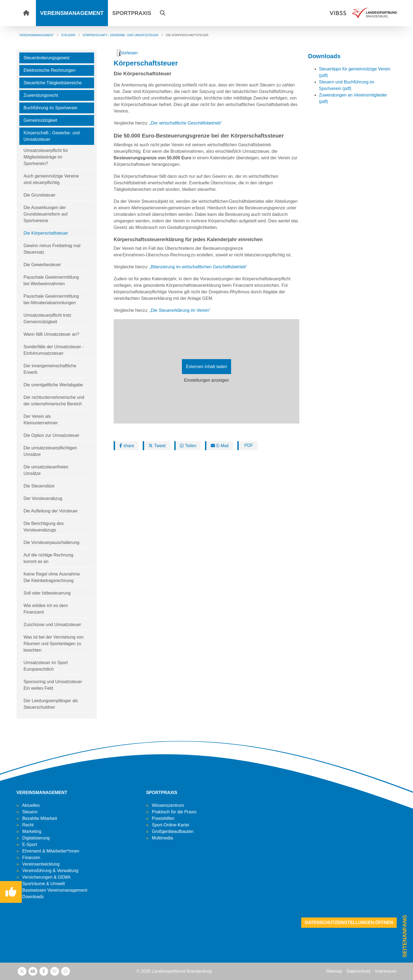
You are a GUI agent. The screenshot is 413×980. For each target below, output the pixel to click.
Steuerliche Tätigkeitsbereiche (53, 83)
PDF (248, 445)
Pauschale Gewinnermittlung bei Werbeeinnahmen (51, 280)
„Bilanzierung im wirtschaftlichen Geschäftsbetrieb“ (198, 267)
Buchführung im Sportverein (51, 108)
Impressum (386, 971)
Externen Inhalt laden (206, 367)
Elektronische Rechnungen (50, 70)
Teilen (188, 446)
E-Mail (220, 446)
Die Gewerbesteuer (42, 265)
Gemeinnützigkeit (41, 120)
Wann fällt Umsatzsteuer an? (52, 334)
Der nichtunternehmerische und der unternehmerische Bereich (54, 401)
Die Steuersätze (39, 486)
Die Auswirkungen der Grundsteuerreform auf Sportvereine (46, 214)
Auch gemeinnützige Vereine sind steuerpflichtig (51, 179)
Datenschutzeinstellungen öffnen (349, 923)
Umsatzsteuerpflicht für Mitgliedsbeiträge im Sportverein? (46, 157)
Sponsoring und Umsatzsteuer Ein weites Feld (53, 685)
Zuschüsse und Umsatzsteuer (52, 625)
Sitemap (334, 971)
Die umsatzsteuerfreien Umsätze (46, 470)
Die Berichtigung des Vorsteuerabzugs (44, 527)
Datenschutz (358, 971)
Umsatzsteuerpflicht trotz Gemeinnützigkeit (48, 318)
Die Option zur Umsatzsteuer (52, 435)
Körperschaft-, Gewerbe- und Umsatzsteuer (52, 136)
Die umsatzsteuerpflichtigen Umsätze (50, 451)
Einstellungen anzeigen (206, 380)
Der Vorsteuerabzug (43, 498)
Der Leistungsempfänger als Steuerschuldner (51, 704)
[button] (163, 13)
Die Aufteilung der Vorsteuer (51, 511)
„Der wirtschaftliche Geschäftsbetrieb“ (186, 123)
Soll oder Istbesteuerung (47, 593)
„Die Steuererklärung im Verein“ (181, 310)
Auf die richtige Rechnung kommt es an (49, 558)
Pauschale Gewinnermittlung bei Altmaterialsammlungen (51, 299)
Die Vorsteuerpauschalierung (52, 542)
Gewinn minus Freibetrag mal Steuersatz (52, 249)
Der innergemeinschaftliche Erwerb (50, 369)
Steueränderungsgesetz (47, 58)
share (127, 446)
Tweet (157, 446)
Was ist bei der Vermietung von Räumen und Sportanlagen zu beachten (54, 644)
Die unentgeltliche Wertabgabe (53, 385)
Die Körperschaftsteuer (46, 233)
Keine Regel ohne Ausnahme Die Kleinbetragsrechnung (52, 577)
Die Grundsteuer (40, 195)
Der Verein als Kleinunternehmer (41, 420)
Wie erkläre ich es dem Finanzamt (46, 609)
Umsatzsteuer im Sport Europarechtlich (46, 666)
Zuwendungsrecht (41, 95)
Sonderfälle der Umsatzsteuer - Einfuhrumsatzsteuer (54, 350)
